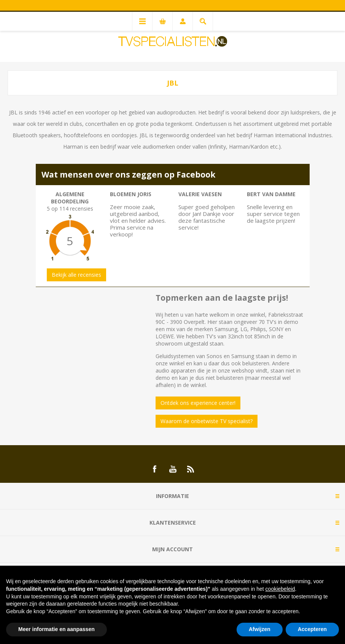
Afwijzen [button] (260, 629)
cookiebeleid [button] (280, 589)
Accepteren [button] (312, 629)
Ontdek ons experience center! (198, 403)
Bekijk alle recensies (76, 275)
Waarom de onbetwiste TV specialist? (207, 421)
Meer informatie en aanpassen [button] (56, 629)
